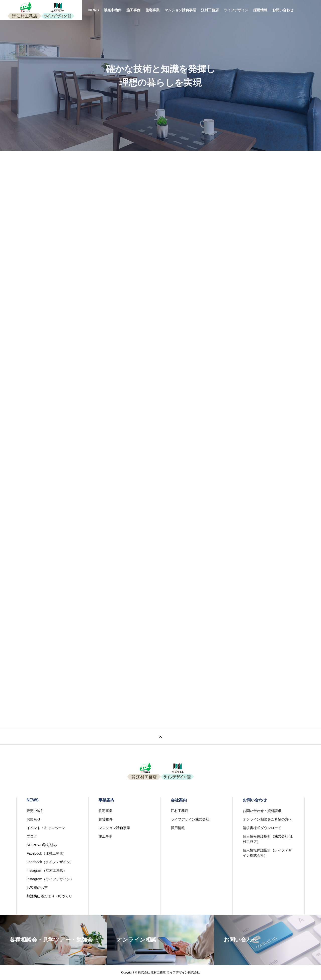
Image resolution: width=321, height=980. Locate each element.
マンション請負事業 (180, 10)
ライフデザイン (236, 10)
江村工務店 (210, 10)
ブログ (32, 836)
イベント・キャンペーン (46, 828)
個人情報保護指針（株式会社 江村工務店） (268, 839)
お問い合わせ (283, 10)
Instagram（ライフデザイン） (50, 879)
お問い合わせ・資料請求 (262, 811)
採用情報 (260, 10)
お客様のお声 (37, 888)
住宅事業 (152, 10)
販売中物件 (113, 10)
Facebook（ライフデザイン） (50, 862)
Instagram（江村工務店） (47, 870)
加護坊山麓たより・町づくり (49, 896)
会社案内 (179, 800)
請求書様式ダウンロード (262, 828)
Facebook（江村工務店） (47, 853)
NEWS (94, 10)
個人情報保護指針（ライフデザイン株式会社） (267, 853)
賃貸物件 (106, 819)
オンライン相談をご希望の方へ (267, 819)
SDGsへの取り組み (42, 845)
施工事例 (133, 10)
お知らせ (34, 819)
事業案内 (107, 800)
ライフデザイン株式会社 (190, 819)
